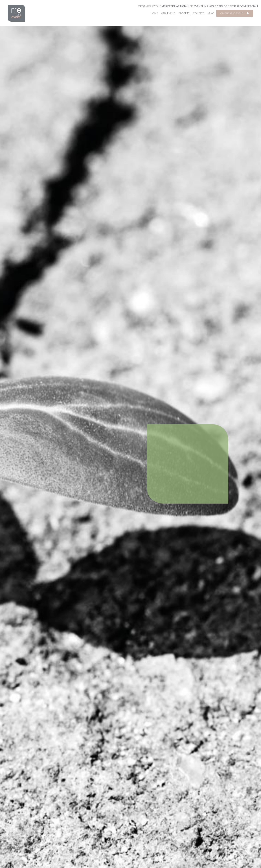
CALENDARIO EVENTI (235, 13)
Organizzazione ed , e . (198, 6)
